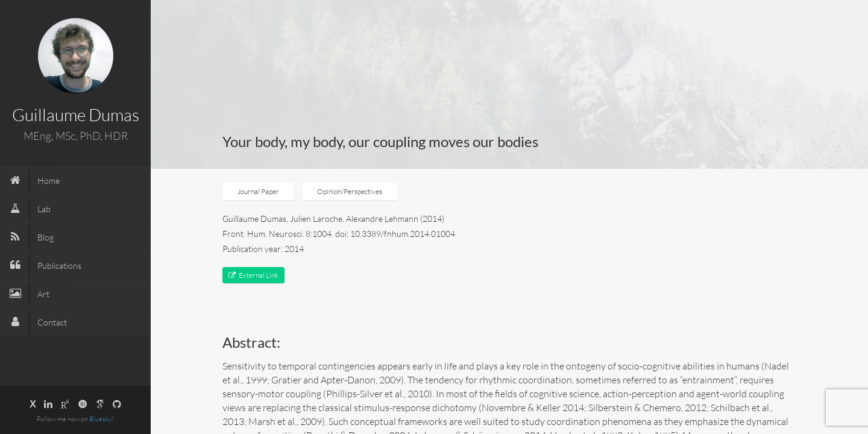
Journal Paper (258, 191)
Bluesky (100, 419)
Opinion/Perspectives (350, 191)
